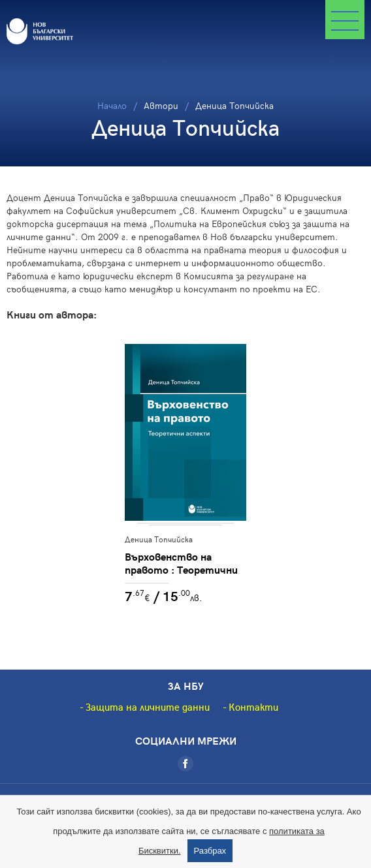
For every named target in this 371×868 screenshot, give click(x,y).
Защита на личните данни (148, 707)
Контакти (253, 707)
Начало (112, 105)
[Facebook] (185, 764)
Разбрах (210, 851)
